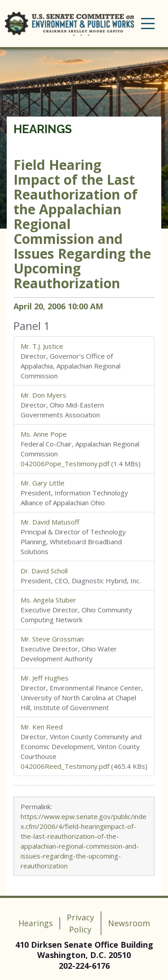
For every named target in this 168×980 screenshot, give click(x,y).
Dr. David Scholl (44, 571)
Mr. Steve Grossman (52, 639)
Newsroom (129, 923)
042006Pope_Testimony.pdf (65, 464)
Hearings (43, 129)
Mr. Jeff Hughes (45, 678)
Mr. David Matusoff (50, 522)
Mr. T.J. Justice (42, 346)
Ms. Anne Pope (44, 434)
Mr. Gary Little (43, 483)
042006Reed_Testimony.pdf (65, 766)
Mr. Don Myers (43, 395)
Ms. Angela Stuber (48, 600)
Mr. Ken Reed (42, 727)
